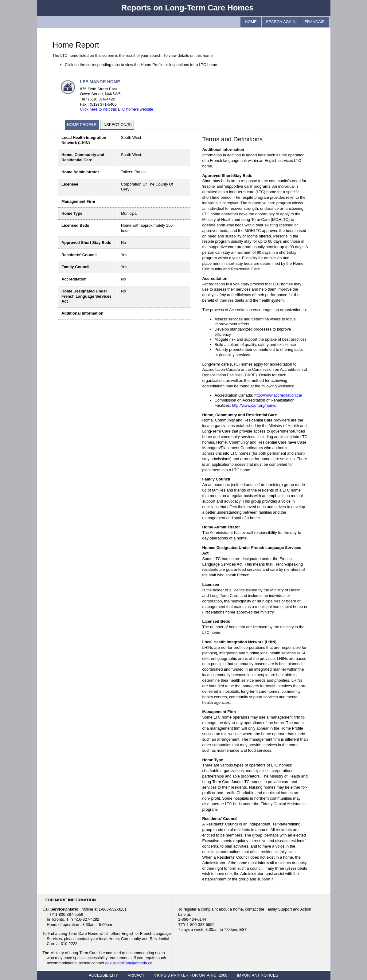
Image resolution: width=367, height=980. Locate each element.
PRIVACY (136, 975)
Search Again (281, 22)
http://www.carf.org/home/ (254, 405)
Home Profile (82, 125)
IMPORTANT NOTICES (258, 975)
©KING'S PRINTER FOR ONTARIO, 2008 (191, 975)
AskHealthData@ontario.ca (129, 963)
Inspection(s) (117, 125)
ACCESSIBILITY (103, 975)
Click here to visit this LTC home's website (116, 109)
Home (251, 22)
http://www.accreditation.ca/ (278, 395)
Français (315, 22)
